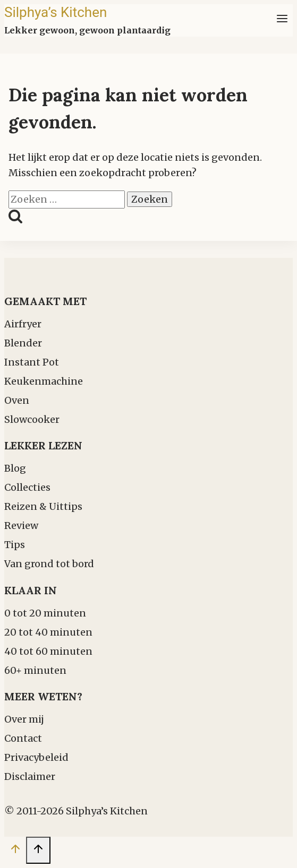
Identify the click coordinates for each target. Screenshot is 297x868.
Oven (17, 400)
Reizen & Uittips (43, 506)
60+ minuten (35, 670)
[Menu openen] (282, 20)
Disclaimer (30, 776)
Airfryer (23, 324)
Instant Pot (32, 362)
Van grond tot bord (49, 564)
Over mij (24, 719)
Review (21, 526)
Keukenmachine (44, 381)
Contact (23, 738)
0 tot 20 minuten (45, 613)
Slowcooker (32, 419)
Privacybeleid (36, 757)
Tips (15, 545)
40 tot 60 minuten (48, 651)
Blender (23, 343)
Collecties (27, 487)
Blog (15, 468)
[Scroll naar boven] (15, 851)
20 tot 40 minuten (48, 632)
